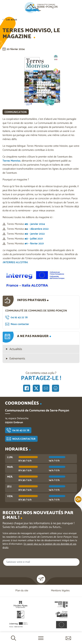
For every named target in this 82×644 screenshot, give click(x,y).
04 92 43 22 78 (19, 317)
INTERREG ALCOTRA (15, 262)
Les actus (11, 20)
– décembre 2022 (37, 229)
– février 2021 (34, 244)
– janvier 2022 (35, 234)
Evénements (17, 359)
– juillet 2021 (34, 239)
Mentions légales (60, 591)
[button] (41, 279)
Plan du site (22, 591)
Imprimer (56, 388)
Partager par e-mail (46, 388)
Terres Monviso (11, 161)
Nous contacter (20, 324)
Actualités (16, 349)
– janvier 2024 (35, 224)
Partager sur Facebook (27, 388)
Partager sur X (36, 388)
